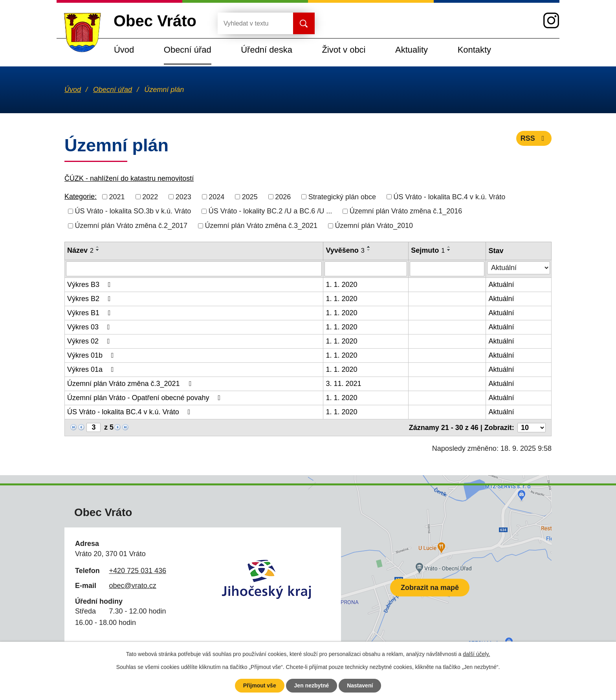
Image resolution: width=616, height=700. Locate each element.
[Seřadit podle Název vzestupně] (98, 247)
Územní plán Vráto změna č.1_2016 (406, 211)
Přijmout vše (260, 685)
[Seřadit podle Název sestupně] (98, 250)
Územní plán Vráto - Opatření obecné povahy (145, 398)
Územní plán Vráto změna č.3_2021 (261, 226)
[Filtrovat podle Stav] (519, 268)
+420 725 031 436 (137, 571)
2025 (250, 197)
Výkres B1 (91, 313)
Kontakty (474, 50)
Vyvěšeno (345, 250)
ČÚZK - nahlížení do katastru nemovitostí (129, 178)
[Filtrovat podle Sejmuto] (447, 269)
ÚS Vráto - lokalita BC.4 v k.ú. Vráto (449, 197)
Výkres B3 (91, 285)
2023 (183, 197)
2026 (283, 197)
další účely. (476, 654)
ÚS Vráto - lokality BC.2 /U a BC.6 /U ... (270, 211)
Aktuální (501, 285)
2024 (216, 197)
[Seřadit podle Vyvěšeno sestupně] (369, 250)
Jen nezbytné (312, 685)
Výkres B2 (91, 299)
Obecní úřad (188, 50)
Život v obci (344, 50)
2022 (150, 197)
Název (80, 250)
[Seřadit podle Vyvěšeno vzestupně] (369, 247)
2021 (117, 197)
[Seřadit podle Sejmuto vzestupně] (449, 247)
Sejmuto (428, 250)
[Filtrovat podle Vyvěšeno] (366, 269)
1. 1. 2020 (341, 285)
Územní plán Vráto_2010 (374, 226)
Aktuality (412, 50)
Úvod (124, 50)
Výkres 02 (90, 341)
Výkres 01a (92, 369)
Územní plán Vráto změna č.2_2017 (131, 226)
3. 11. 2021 (343, 384)
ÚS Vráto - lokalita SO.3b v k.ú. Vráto (133, 211)
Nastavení (360, 685)
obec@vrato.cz (132, 586)
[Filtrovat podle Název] (194, 269)
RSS (534, 138)
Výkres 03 (90, 327)
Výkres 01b (92, 355)
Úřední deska (267, 50)
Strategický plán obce (342, 197)
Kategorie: (81, 197)
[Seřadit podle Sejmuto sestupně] (449, 250)
